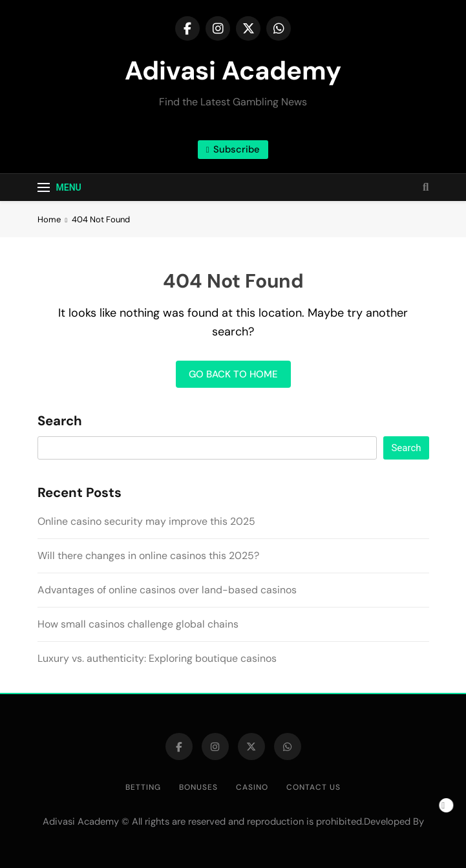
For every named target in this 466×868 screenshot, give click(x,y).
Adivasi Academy (233, 70)
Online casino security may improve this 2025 (146, 521)
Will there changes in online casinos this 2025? (148, 556)
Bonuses (198, 787)
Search (60, 421)
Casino (252, 787)
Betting (143, 787)
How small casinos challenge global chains (138, 624)
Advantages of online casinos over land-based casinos (167, 590)
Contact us (313, 787)
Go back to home (233, 374)
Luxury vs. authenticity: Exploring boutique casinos (157, 658)
